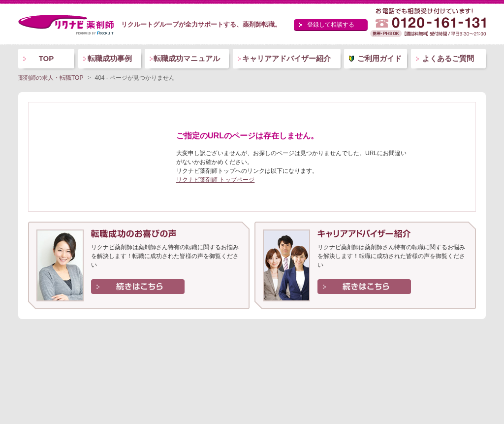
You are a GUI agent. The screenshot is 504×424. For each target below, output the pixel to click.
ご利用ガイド (379, 58)
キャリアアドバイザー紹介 (286, 58)
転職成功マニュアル (187, 58)
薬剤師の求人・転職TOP (51, 78)
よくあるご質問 (448, 58)
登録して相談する (331, 25)
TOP (47, 58)
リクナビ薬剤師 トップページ (215, 180)
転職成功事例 (110, 58)
